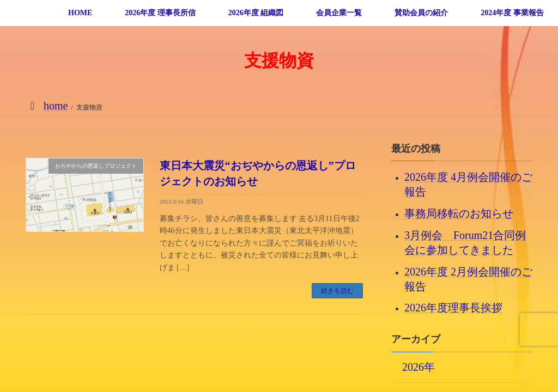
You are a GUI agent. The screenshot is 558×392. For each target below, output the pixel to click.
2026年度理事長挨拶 (453, 308)
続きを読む (337, 291)
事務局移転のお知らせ (459, 213)
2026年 (418, 366)
